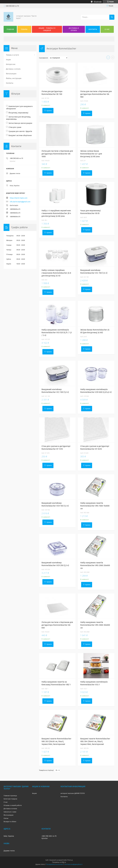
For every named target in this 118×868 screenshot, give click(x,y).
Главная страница (10, 796)
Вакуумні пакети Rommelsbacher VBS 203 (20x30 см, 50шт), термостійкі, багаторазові (56, 741)
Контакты (93, 29)
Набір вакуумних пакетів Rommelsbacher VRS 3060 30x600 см (95, 625)
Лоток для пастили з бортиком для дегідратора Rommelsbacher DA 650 (57, 625)
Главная (10, 29)
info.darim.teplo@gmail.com (20, 202)
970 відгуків (98, 2)
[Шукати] (112, 17)
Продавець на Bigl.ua (59, 862)
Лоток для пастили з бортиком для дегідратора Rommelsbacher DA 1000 (57, 154)
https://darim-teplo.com (19, 198)
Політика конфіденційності (73, 864)
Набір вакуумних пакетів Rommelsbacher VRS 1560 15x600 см (95, 506)
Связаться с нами (10, 812)
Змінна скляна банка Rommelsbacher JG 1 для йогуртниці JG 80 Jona (91, 154)
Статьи (6, 818)
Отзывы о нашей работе (13, 805)
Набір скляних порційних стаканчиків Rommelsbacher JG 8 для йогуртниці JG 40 (56, 273)
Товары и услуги (12, 55)
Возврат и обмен (10, 822)
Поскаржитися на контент (55, 864)
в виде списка (113, 58)
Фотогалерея (11, 74)
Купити (49, 111)
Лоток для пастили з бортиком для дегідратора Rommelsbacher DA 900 (96, 94)
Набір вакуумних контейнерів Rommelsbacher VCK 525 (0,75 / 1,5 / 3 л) (57, 333)
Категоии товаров (10, 799)
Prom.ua (70, 860)
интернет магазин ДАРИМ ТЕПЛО (73, 793)
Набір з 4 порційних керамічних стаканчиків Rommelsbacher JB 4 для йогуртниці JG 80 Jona (56, 213)
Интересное (11, 64)
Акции (8, 60)
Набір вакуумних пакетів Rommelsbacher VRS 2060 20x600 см (95, 565)
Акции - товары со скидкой (47, 29)
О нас (107, 29)
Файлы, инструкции (14, 78)
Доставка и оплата (74, 29)
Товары (24, 29)
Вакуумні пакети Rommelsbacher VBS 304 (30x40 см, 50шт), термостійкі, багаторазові (95, 741)
